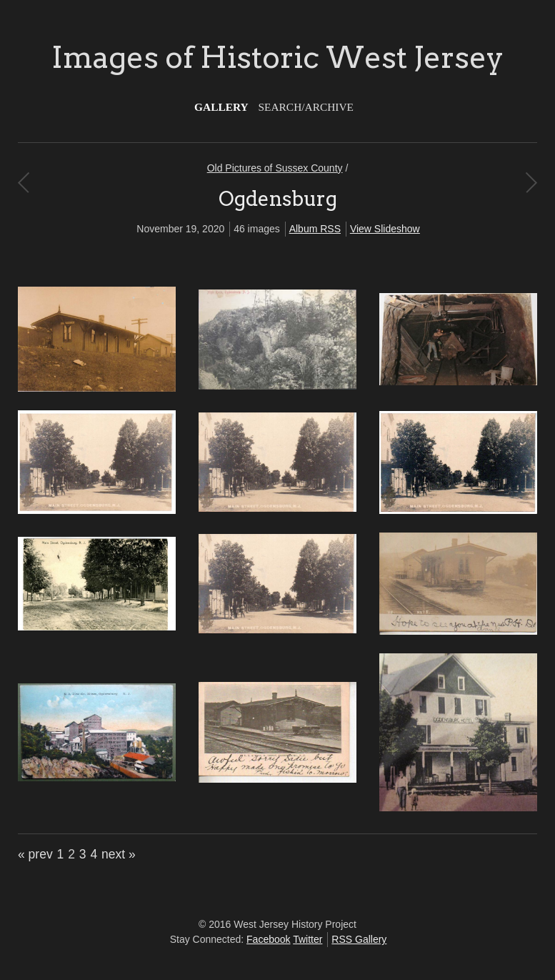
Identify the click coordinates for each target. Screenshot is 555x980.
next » (119, 854)
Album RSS (315, 229)
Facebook (268, 939)
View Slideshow (385, 229)
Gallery (221, 107)
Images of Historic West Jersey (277, 57)
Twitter (307, 939)
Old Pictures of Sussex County (275, 168)
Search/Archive (306, 107)
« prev (35, 854)
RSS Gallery (359, 939)
